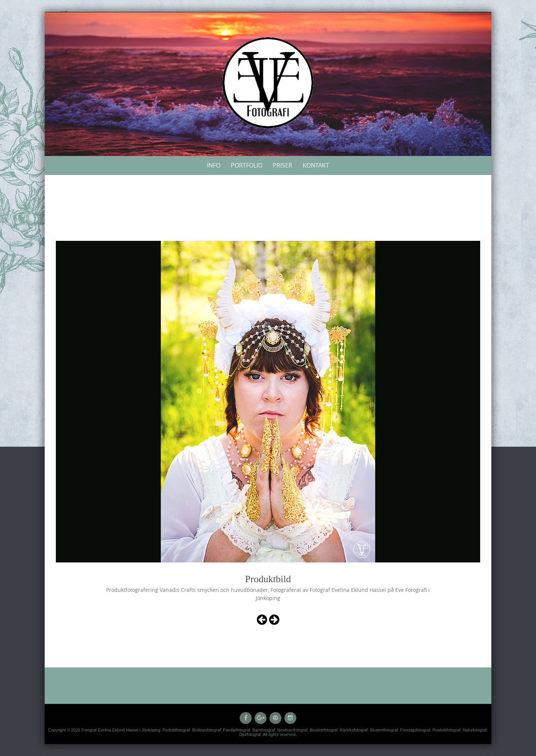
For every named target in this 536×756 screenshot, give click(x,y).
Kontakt (316, 165)
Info (214, 165)
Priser (283, 165)
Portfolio (247, 165)
